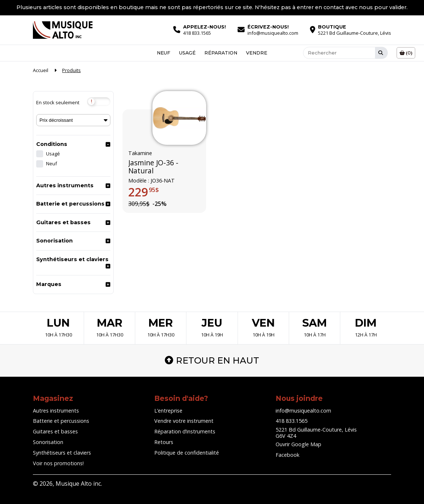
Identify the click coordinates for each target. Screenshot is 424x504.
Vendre (257, 53)
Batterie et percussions (70, 204)
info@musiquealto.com (303, 411)
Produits (71, 70)
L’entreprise (168, 411)
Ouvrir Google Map (298, 444)
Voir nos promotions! (58, 463)
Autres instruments (65, 185)
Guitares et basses (63, 222)
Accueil (41, 70)
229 (144, 192)
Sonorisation (54, 241)
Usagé (187, 53)
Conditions (52, 144)
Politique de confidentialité (187, 453)
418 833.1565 (291, 421)
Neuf (164, 53)
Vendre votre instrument (184, 421)
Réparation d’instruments (185, 431)
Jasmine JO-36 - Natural (153, 167)
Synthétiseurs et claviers (72, 259)
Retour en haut (212, 360)
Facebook (287, 455)
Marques (49, 284)
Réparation (221, 53)
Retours (164, 442)
